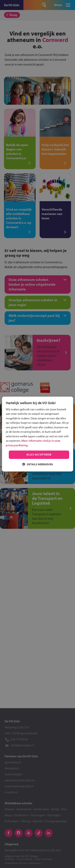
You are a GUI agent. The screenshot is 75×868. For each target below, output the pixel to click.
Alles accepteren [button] (39, 455)
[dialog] (37, 434)
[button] (38, 464)
